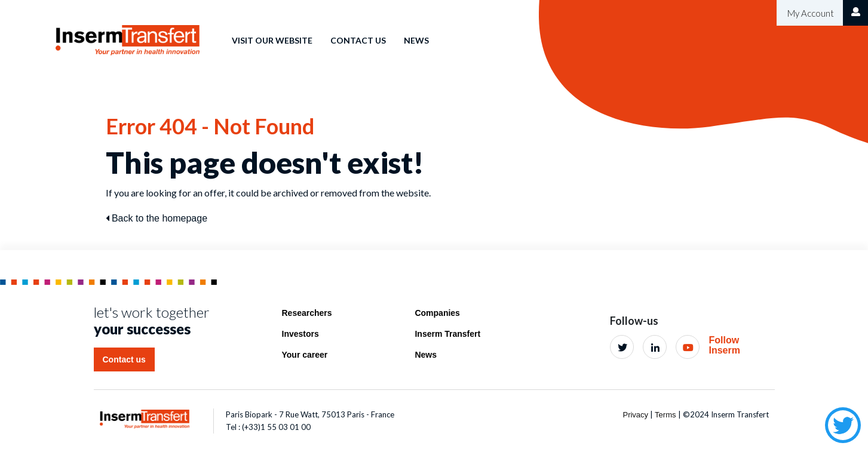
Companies (437, 313)
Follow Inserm (724, 345)
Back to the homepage (157, 218)
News (416, 40)
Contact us (358, 40)
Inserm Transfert (447, 334)
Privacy (635, 415)
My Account (810, 13)
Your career (305, 355)
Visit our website (272, 40)
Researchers (307, 313)
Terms (665, 415)
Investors (300, 334)
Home (202, 32)
